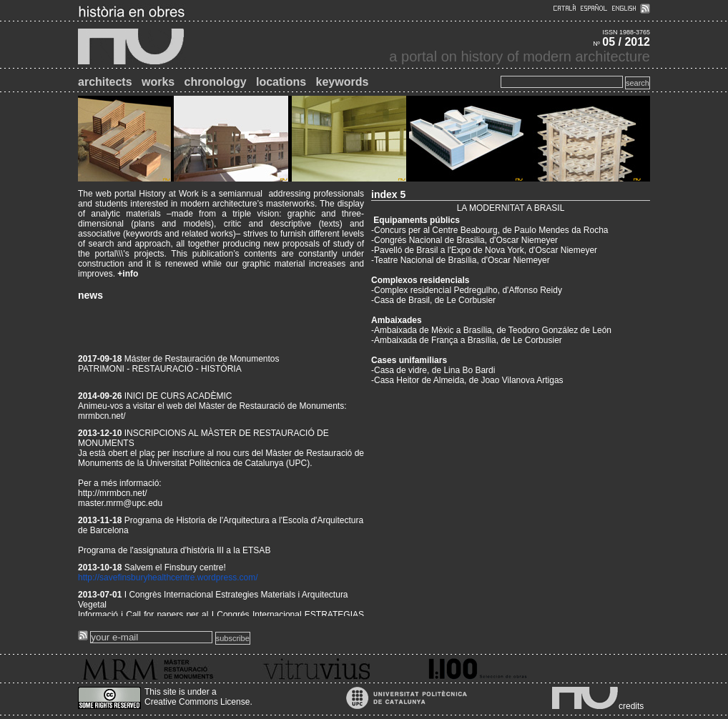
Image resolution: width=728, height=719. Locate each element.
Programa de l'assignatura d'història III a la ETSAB (174, 554)
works (158, 82)
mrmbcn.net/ (102, 420)
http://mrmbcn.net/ (113, 497)
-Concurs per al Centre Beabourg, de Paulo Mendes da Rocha (490, 230)
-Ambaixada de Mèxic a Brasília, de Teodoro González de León (491, 330)
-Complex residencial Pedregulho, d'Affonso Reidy (467, 290)
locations (281, 82)
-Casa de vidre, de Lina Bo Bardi (433, 370)
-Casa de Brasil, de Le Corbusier (433, 300)
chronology (216, 82)
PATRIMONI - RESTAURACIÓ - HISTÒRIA (160, 372)
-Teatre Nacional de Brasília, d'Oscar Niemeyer (461, 260)
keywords (343, 82)
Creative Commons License (197, 702)
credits (631, 706)
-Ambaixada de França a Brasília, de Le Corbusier (467, 340)
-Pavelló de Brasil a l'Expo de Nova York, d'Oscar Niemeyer (484, 250)
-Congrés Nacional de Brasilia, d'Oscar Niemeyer (464, 240)
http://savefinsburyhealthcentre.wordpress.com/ (168, 581)
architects (105, 82)
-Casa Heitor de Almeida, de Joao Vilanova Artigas (467, 380)
